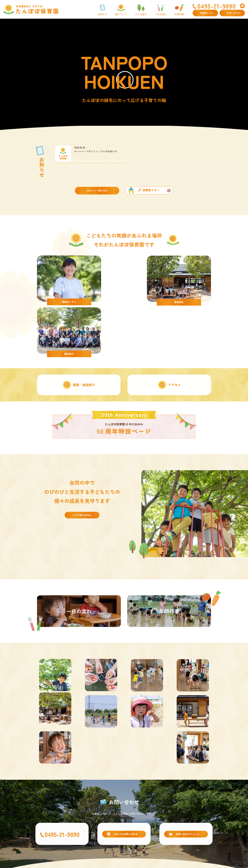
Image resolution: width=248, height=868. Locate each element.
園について (121, 14)
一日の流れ (161, 14)
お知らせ (102, 14)
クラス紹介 (141, 14)
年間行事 (179, 14)
